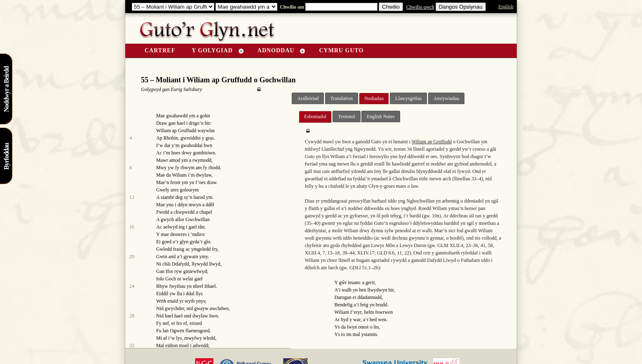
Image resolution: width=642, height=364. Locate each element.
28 (132, 316)
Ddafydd (180, 264)
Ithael (210, 286)
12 (132, 197)
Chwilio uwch (420, 7)
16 (132, 227)
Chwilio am (291, 7)
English (506, 7)
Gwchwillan (198, 219)
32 (132, 345)
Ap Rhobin (167, 138)
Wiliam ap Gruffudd (176, 131)
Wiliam (179, 175)
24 (132, 286)
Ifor (169, 271)
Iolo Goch (166, 279)
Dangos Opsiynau (461, 7)
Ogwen (177, 331)
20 (132, 257)
